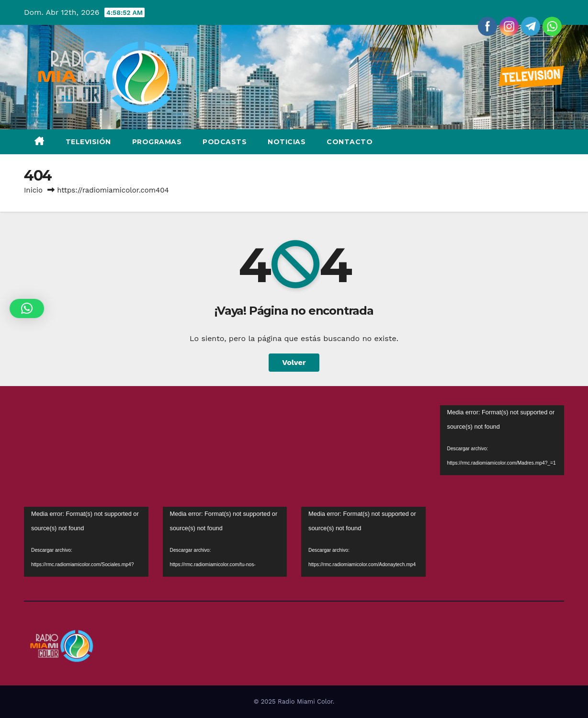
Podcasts (225, 142)
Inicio (33, 190)
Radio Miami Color (305, 701)
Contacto (350, 142)
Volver (294, 362)
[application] (502, 440)
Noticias (287, 142)
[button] (27, 308)
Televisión (88, 142)
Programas (157, 142)
